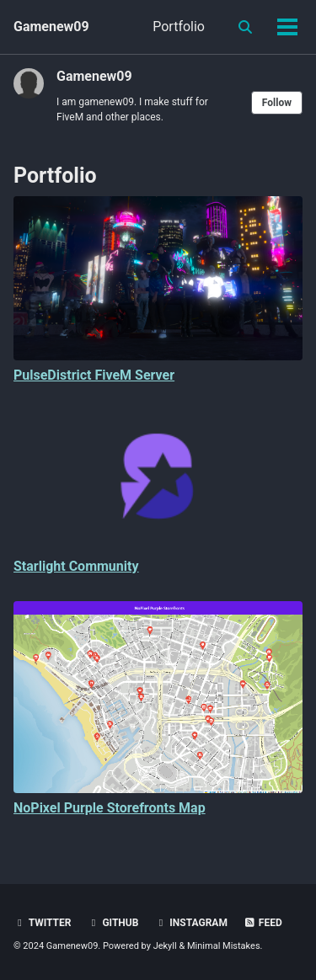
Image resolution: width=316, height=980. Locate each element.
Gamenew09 (51, 27)
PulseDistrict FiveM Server (94, 375)
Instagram (191, 923)
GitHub (112, 923)
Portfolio (179, 27)
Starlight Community (76, 566)
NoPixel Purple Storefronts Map (110, 808)
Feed (263, 923)
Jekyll (165, 946)
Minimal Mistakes (224, 946)
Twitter (42, 923)
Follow (277, 103)
